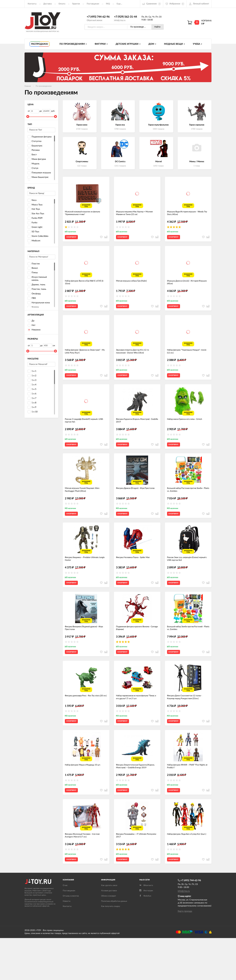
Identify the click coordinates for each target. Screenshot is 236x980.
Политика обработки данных (114, 943)
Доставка (47, 4)
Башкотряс (35, 146)
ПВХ (32, 298)
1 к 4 (32, 385)
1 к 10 (33, 412)
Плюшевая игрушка (39, 173)
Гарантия (76, 4)
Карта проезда (185, 953)
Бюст (32, 155)
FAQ (108, 4)
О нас (65, 927)
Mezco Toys (35, 205)
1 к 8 (32, 403)
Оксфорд (34, 294)
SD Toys (33, 232)
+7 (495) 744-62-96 (98, 17)
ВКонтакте (146, 927)
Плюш (33, 273)
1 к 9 (32, 407)
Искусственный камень (37, 279)
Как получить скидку (111, 948)
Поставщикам (93, 4)
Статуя (33, 168)
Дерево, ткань (36, 285)
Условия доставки (109, 933)
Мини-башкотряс (38, 177)
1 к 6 (32, 394)
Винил (33, 268)
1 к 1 (32, 371)
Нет (31, 325)
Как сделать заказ (109, 927)
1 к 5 (32, 389)
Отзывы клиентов (71, 938)
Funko (32, 223)
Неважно (34, 330)
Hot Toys (34, 209)
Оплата (62, 4)
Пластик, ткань (37, 289)
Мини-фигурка (37, 159)
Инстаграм (146, 933)
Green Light (35, 227)
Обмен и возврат (109, 938)
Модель (33, 164)
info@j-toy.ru (120, 20)
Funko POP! (35, 218)
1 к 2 (32, 376)
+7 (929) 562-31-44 (126, 17)
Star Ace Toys (36, 214)
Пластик (34, 264)
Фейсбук (145, 938)
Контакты (32, 4)
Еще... (119, 4)
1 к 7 (32, 398)
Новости (67, 943)
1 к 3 (32, 380)
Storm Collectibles (38, 236)
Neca (32, 200)
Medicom (34, 241)
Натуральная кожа (39, 303)
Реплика (34, 150)
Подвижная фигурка (40, 137)
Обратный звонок (95, 20)
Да (31, 321)
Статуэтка (34, 141)
